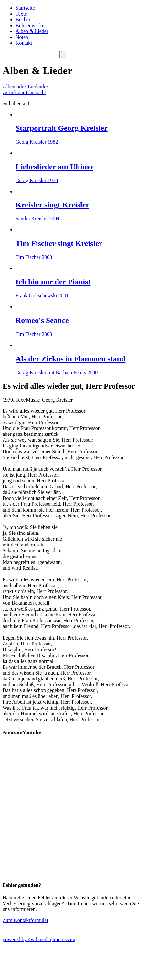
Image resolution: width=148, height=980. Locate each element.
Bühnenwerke (30, 25)
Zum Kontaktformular (26, 920)
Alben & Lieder (32, 31)
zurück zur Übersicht (24, 92)
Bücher (23, 20)
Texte (21, 14)
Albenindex (15, 87)
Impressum (64, 939)
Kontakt (24, 43)
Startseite (25, 8)
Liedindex (38, 87)
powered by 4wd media (27, 939)
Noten (22, 37)
